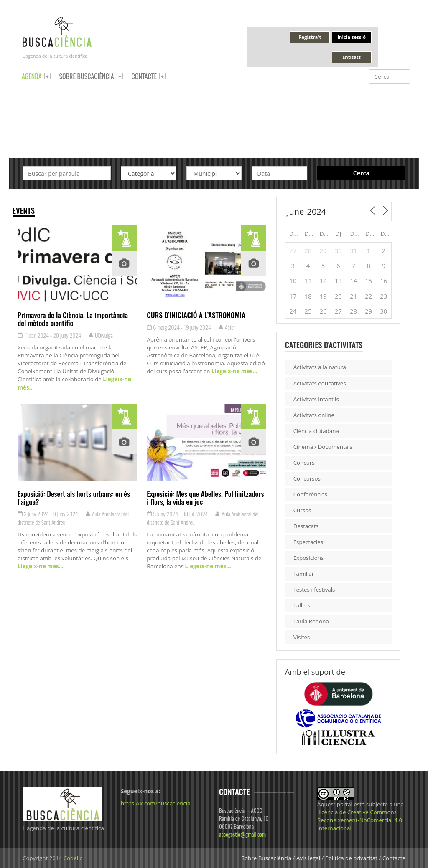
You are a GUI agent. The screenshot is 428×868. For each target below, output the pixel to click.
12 (323, 281)
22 (368, 296)
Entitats (352, 57)
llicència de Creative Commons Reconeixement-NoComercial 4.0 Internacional (360, 820)
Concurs (304, 463)
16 (383, 281)
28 (308, 251)
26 (323, 311)
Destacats (306, 526)
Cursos (302, 510)
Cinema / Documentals (323, 447)
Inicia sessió (352, 37)
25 (308, 311)
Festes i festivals (314, 590)
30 (338, 251)
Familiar (304, 574)
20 (338, 296)
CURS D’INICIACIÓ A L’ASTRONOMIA (196, 315)
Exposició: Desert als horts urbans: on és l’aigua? (74, 497)
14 (353, 281)
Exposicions (309, 558)
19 (323, 296)
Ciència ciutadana (316, 431)
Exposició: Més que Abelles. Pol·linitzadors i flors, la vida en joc (205, 497)
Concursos (307, 478)
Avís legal (308, 858)
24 (293, 311)
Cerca (361, 173)
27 (293, 251)
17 (293, 296)
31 (353, 251)
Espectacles (308, 542)
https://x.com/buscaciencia (156, 803)
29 (323, 251)
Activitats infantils (316, 399)
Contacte (144, 76)
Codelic (73, 858)
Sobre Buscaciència (87, 76)
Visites (302, 637)
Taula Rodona (311, 621)
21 (353, 296)
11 (308, 281)
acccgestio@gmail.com (242, 834)
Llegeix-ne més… (233, 371)
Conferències (310, 494)
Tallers (302, 605)
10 (293, 281)
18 (308, 296)
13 (338, 281)
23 (383, 296)
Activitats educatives (320, 383)
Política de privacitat (351, 858)
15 (368, 281)
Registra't (310, 37)
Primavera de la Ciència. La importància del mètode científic (73, 319)
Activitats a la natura (320, 367)
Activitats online (314, 415)
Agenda (32, 76)
